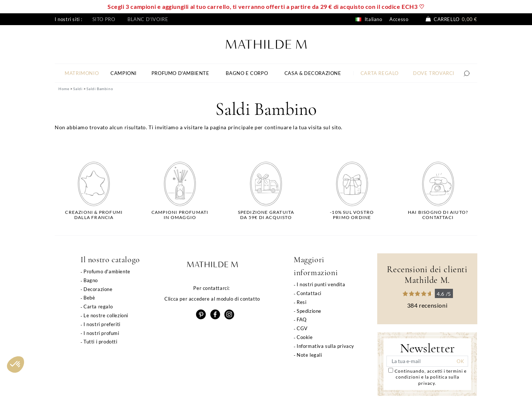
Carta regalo (98, 307)
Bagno (91, 280)
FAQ (302, 319)
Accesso (399, 19)
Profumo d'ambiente (107, 271)
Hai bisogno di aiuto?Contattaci (438, 215)
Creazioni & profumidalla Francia (94, 215)
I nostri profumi (101, 333)
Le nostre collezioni (106, 315)
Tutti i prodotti (100, 342)
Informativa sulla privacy (325, 346)
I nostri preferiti (102, 324)
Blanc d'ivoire (148, 19)
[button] (16, 365)
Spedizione (309, 311)
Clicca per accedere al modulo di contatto (212, 299)
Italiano (369, 19)
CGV (302, 328)
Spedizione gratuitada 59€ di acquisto (266, 215)
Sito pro (104, 19)
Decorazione (98, 289)
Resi (301, 302)
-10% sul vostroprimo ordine (352, 215)
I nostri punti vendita (321, 284)
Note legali (309, 355)
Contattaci (309, 293)
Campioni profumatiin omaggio (180, 215)
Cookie (305, 337)
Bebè (89, 298)
